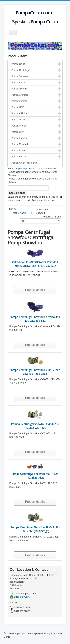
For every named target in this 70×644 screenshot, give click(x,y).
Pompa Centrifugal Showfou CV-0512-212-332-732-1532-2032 (35, 372)
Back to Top (60, 633)
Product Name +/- (20, 213)
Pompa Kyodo (18, 83)
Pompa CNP (18, 132)
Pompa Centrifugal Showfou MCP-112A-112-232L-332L (35, 476)
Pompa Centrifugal (21, 70)
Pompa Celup (18, 64)
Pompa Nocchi (19, 120)
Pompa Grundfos (20, 95)
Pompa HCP (18, 107)
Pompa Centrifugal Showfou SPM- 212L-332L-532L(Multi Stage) (35, 529)
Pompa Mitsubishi (20, 144)
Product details (35, 290)
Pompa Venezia (19, 157)
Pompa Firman (19, 150)
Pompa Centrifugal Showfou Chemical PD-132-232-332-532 (35, 319)
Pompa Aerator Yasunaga (24, 163)
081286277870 (20, 597)
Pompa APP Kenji (20, 113)
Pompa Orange (19, 126)
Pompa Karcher (19, 138)
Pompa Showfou (20, 76)
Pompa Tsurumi (19, 89)
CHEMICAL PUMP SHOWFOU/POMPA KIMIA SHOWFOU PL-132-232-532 (35, 264)
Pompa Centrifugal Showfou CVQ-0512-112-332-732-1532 (35, 426)
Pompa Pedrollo (19, 101)
